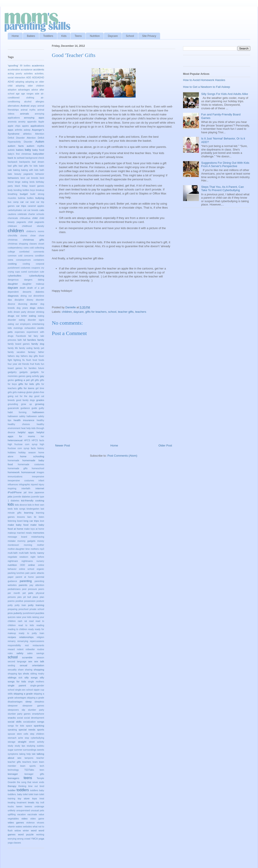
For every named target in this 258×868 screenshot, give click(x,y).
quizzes (12, 617)
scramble (27, 657)
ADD (29, 78)
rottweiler (30, 649)
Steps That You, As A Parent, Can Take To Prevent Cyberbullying (222, 189)
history (41, 448)
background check (35, 158)
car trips (21, 206)
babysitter (38, 154)
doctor (34, 304)
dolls (10, 312)
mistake (12, 541)
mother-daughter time (19, 549)
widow (18, 831)
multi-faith (13, 553)
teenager (13, 774)
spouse (11, 734)
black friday (21, 186)
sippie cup (39, 690)
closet (41, 244)
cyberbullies (15, 276)
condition (39, 256)
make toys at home (34, 529)
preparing (13, 609)
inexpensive (38, 477)
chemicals (13, 218)
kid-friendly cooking (33, 500)
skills (10, 694)
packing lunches (16, 573)
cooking (12, 264)
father (41, 352)
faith (20, 340)
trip (37, 803)
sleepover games (33, 706)
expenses (20, 332)
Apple (41, 122)
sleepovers (13, 710)
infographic (25, 485)
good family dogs (25, 400)
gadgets (23, 372)
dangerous (13, 280)
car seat (30, 202)
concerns (29, 256)
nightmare (13, 561)
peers (41, 589)
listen (41, 517)
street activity (36, 742)
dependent (13, 292)
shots (26, 673)
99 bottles (25, 66)
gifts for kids (26, 384)
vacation (21, 814)
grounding (13, 404)
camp (16, 202)
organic (40, 569)
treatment (22, 803)
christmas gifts (34, 240)
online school (27, 569)
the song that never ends (31, 782)
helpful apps (26, 432)
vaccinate (32, 814)
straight (22, 742)
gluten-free (39, 392)
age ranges (27, 94)
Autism (40, 142)
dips (10, 300)
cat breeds (33, 210)
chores (24, 236)
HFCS (27, 440)
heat (23, 428)
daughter (13, 284)
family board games (19, 344)
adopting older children (30, 86)
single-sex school (24, 690)
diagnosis (13, 296)
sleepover (13, 706)
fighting (17, 360)
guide (34, 408)
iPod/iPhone (15, 492)
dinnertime (39, 296)
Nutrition (95, 36)
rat (26, 621)
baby (28, 150)
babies (20, 150)
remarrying (23, 641)
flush (29, 360)
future (41, 368)
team (35, 762)
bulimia (21, 198)
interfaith (26, 489)
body (10, 190)
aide (37, 94)
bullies (30, 198)
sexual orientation (32, 665)
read (31, 621)
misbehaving (38, 537)
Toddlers (48, 36)
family (41, 340)
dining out (26, 296)
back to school (16, 158)
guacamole (13, 408)
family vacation (16, 352)
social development (34, 718)
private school (37, 609)
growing (40, 404)
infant (41, 481)
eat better (21, 316)
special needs (27, 730)
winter (26, 831)
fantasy (32, 352)
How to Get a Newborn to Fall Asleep (207, 87)
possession (30, 601)
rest (27, 645)
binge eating (21, 182)
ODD (23, 565)
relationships (26, 637)
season (40, 658)
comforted (24, 252)
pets (31, 593)
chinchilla (12, 236)
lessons (21, 517)
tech (42, 766)
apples (25, 126)
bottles (26, 190)
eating (32, 316)
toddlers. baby (15, 794)
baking (17, 170)
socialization (29, 722)
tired (42, 786)
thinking (22, 786)
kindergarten (33, 509)
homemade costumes (31, 464)
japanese (39, 492)
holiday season (27, 453)
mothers (35, 549)
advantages (24, 90)
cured (24, 272)
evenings (18, 328)
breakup (40, 190)
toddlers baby (37, 790)
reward (11, 649)
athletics (27, 134)
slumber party (36, 710)
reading (40, 625)
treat (42, 799)
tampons (29, 758)
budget (24, 194)
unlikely (12, 811)
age (18, 94)
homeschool (38, 468)
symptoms (13, 754)
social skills (15, 722)
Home (15, 36)
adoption (12, 90)
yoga (41, 839)
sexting (11, 666)
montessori (13, 545)
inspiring (12, 489)
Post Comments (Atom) (122, 456)
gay (42, 376)
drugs (11, 316)
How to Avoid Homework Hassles (204, 80)
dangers (28, 280)
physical (40, 593)
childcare (12, 226)
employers (25, 324)
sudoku (40, 746)
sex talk (39, 661)
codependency (15, 248)
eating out (13, 324)
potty (10, 605)
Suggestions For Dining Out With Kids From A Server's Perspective (225, 165)
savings (40, 653)
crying (11, 272)
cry (43, 268)
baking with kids (30, 170)
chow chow (37, 236)
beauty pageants (24, 174)
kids (11, 504)
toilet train (33, 794)
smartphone (38, 714)
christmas (13, 240)
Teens (78, 36)
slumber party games (19, 714)
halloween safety (17, 416)
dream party (20, 312)
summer (18, 750)
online (31, 565)
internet (40, 488)
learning (29, 513)
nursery (40, 561)
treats (31, 802)
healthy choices (19, 424)
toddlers (23, 790)
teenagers (13, 778)
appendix (32, 122)
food (35, 360)
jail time (28, 492)
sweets (41, 750)
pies (20, 597)
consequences (23, 260)
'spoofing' (13, 65)
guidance (25, 408)
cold (32, 248)
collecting (39, 248)
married (21, 533)
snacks (12, 718)
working (40, 835)
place (35, 597)
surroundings (30, 750)
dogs (33, 308)
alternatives (14, 106)
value (41, 814)
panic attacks (37, 573)
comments (39, 252)
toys (35, 798)
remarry (12, 641)
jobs (10, 496)
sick (21, 678)
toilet (25, 794)
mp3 (42, 549)
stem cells (23, 734)
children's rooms (35, 231)
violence (30, 823)
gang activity (33, 376)
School (130, 36)
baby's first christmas (20, 154)
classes (33, 244)
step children (37, 734)
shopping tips (15, 674)
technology (13, 770)
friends (26, 364)
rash (20, 621)
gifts (37, 380)
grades (40, 400)
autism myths (35, 146)
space (29, 726)
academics (38, 65)
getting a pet (22, 380)
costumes (25, 268)
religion (41, 637)
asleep (27, 130)
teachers (141, 312)
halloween (38, 412)
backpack (13, 162)
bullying (40, 198)
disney (30, 300)
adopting (20, 82)
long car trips (31, 521)
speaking (12, 730)
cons (10, 260)
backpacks (25, 162)
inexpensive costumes (21, 481)
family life (13, 348)
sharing (29, 670)
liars (29, 517)
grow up (27, 404)
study (10, 746)
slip (23, 710)
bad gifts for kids (28, 166)
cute (42, 272)
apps (10, 130)
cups (17, 272)
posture (40, 601)
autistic (11, 150)
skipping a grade (23, 694)
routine (41, 649)
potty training (36, 605)
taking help (25, 754)
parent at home (25, 577)
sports (41, 730)
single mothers (36, 682)
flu (23, 360)
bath (42, 170)
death (22, 288)
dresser (31, 312)
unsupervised (23, 811)
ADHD (11, 82)
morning (28, 545)
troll (42, 803)
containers (39, 260)
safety (20, 653)
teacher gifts (126, 312)
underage (39, 807)
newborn (24, 557)
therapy (12, 786)
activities (28, 74)
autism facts (16, 146)
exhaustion (30, 328)
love (42, 521)
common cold (15, 256)
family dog (38, 344)
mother (41, 545)
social (20, 718)
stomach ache (15, 738)
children (67, 312)
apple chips (14, 126)
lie (35, 517)
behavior (40, 174)
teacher (40, 758)
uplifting (12, 814)
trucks (11, 807)
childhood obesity (33, 226)
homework (14, 472)
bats (10, 174)
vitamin (11, 827)
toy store (24, 798)
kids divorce (21, 505)
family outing (26, 348)
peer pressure (30, 589)
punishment (29, 613)
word (34, 830)
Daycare (113, 36)
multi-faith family (27, 553)
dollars (41, 308)
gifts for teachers (96, 312)
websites (27, 827)
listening (12, 521)
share (21, 670)
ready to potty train (31, 633)
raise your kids (24, 617)
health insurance (24, 420)
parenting (26, 581)
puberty (18, 613)
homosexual (28, 472)
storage (12, 742)
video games (16, 822)
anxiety (22, 122)
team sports (28, 766)
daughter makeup (33, 284)
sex (30, 661)
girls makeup (19, 392)
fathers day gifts (29, 356)
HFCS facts (38, 440)
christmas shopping (18, 244)
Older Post (165, 445)
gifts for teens (26, 388)
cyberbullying (37, 276)
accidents (39, 69)
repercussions (37, 641)
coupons (36, 268)
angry (34, 106)
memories (38, 533)
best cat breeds (29, 178)
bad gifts (12, 166)
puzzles (40, 613)
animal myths (28, 110)
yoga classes (14, 843)
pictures (12, 597)
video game (37, 819)
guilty (41, 408)
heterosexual (15, 440)
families (32, 340)
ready (31, 629)
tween (19, 807)
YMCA (34, 839)
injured (34, 485)
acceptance (27, 70)
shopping (39, 669)
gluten (29, 392)
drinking (40, 312)
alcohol (28, 102)
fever (42, 356)
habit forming (17, 412)
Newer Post (63, 445)
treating (12, 803)
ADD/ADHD (38, 78)
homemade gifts (18, 468)
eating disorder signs (31, 320)
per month (14, 593)
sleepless (39, 702)
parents (23, 585)
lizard (20, 521)
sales (30, 653)
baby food (38, 150)
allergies (40, 102)
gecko (11, 380)
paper (11, 577)
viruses (40, 823)
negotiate (12, 557)
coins (26, 248)
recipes (12, 637)
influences (13, 485)
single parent (17, 685)
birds (32, 182)
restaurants (38, 645)
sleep (28, 701)
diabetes (40, 292)
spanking (39, 726)
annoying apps (34, 118)
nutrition (12, 565)
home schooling (32, 456)
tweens (28, 807)
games (22, 376)
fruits (37, 364)
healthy (40, 420)
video (24, 818)
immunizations (15, 477)
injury (41, 485)
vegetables (13, 819)
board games (37, 186)
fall (25, 340)
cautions (12, 214)
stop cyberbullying (34, 738)
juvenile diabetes (22, 497)
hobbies (12, 453)
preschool (23, 609)
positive (19, 601)
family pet (39, 348)
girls (10, 392)
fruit (32, 364)
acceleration (14, 70)
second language (17, 662)
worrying (12, 839)
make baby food (18, 525)
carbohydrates (15, 210)
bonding (18, 190)
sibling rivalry (37, 674)
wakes (19, 827)
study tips (20, 746)
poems (11, 601)
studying (31, 746)
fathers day (14, 356)
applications (37, 126)
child (35, 218)
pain (28, 573)
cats (42, 210)
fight (10, 360)
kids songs (20, 509)
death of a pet (36, 288)
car (22, 202)
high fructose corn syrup (23, 444)
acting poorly (15, 74)
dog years (22, 308)
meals (29, 533)
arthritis (19, 130)
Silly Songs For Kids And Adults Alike (224, 94)
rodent (20, 649)
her (42, 436)
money (41, 541)
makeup (12, 533)
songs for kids (16, 726)
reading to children (17, 629)
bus (10, 202)
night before (37, 557)
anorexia (12, 122)
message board (17, 537)
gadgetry (12, 372)
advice (35, 90)
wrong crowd (24, 839)
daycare (79, 312)
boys (33, 190)
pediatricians (14, 589)
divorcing (23, 304)
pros (10, 613)
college (11, 252)
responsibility (14, 645)
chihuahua (25, 218)
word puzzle (26, 834)
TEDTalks (29, 770)
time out (33, 786)
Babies (31, 36)
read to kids (26, 625)
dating (41, 280)
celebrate (22, 214)
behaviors (13, 178)
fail (30, 336)
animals (24, 114)
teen (42, 770)
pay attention (37, 585)
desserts (27, 292)
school (112, 312)
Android (25, 106)
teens (28, 778)
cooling (26, 264)
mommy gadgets (26, 541)
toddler (12, 790)
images (41, 472)
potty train (20, 605)
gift (32, 380)
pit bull (27, 597)
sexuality (12, 670)
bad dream (38, 162)
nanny (41, 553)
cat (25, 210)
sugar (11, 750)
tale (34, 754)
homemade (13, 460)
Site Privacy (149, 36)
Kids (64, 36)
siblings (12, 677)
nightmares (27, 561)
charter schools (36, 214)
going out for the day (20, 396)
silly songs (31, 677)
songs (41, 722)
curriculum (33, 272)
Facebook (21, 336)
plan (42, 597)
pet (24, 593)
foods (41, 360)
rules (10, 653)
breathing (12, 194)
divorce (11, 304)
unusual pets (37, 811)
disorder (40, 300)
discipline (19, 300)
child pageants (36, 222)
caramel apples (36, 206)
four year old (14, 364)
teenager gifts (34, 774)
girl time (40, 388)
